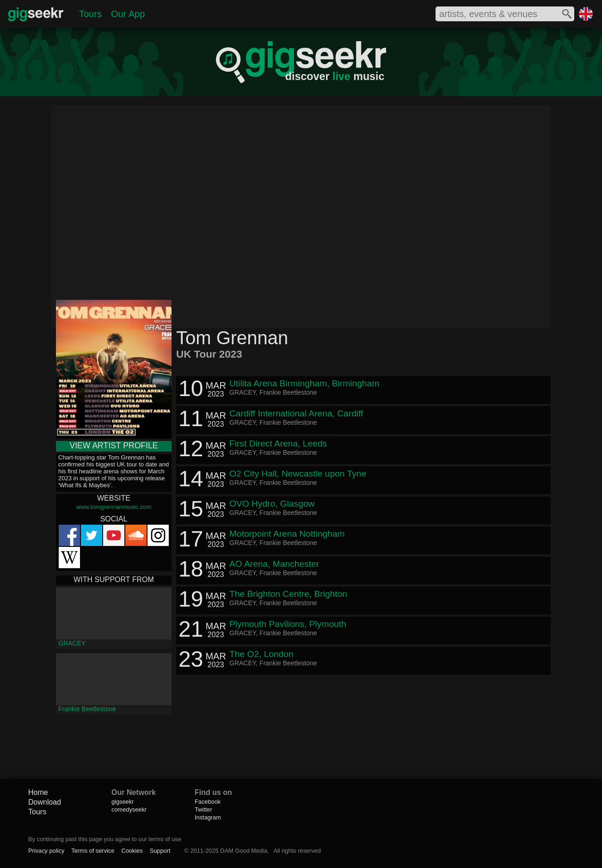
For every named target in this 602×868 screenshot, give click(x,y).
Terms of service (93, 851)
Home (38, 792)
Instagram (208, 817)
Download (45, 802)
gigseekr (123, 802)
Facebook (208, 802)
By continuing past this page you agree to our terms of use (105, 839)
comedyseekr (129, 809)
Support (160, 851)
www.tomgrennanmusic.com (114, 507)
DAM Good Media (244, 851)
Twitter (203, 809)
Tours (90, 14)
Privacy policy (46, 851)
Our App (128, 14)
